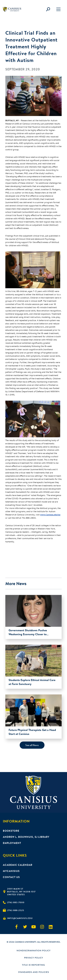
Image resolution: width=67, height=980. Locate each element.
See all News (32, 745)
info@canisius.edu (20, 918)
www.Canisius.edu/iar (50, 515)
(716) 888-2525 (16, 910)
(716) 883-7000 (16, 902)
